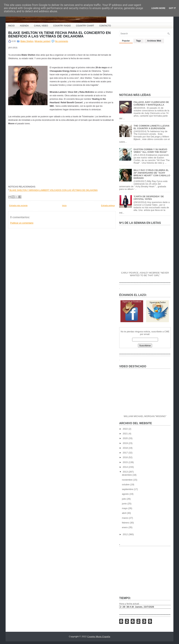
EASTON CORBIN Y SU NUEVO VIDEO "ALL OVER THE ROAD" (150, 151)
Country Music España (99, 637)
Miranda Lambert (43, 41)
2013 (126, 472)
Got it (172, 8)
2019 (126, 443)
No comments (62, 41)
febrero (126, 523)
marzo (126, 518)
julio (124, 499)
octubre (126, 484)
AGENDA (24, 26)
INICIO (11, 26)
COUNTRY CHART (85, 26)
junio (125, 504)
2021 (126, 434)
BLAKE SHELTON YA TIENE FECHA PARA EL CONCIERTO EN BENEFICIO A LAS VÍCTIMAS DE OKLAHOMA (59, 34)
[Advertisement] (145, 67)
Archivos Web (154, 41)
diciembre (127, 475)
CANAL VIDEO (41, 26)
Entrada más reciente (18, 205)
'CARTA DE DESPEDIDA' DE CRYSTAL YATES (149, 198)
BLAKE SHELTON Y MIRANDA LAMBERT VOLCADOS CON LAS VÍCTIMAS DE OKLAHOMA (53, 190)
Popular (126, 41)
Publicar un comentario (22, 223)
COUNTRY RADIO (62, 26)
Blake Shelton (27, 41)
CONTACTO (105, 26)
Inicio (64, 205)
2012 (126, 534)
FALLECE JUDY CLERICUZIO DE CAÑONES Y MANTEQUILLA (151, 103)
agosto (126, 494)
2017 (126, 453)
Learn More (158, 8)
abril (124, 513)
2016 (126, 457)
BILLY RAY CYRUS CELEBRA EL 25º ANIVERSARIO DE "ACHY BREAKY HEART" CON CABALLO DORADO (152, 174)
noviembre (128, 480)
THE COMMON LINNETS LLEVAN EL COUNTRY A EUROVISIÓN (151, 127)
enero (125, 527)
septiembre (128, 489)
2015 (126, 462)
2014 (126, 467)
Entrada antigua (108, 205)
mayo (125, 508)
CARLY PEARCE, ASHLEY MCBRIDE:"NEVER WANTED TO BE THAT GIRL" (145, 274)
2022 (126, 429)
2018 (126, 448)
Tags (139, 41)
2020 (126, 438)
